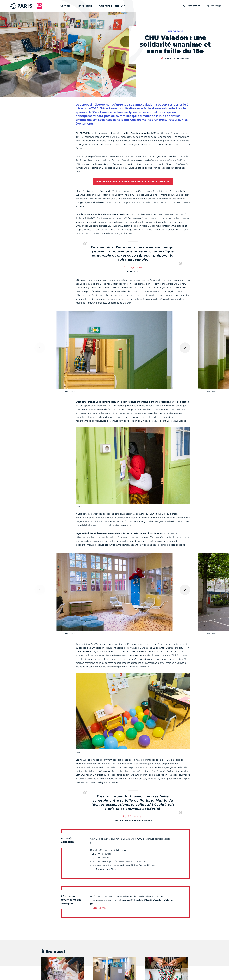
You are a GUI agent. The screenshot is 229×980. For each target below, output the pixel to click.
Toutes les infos (98, 908)
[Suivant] (185, 348)
